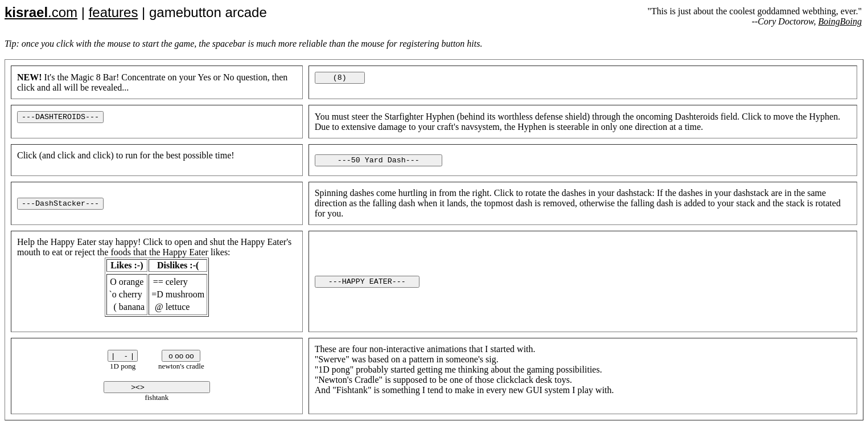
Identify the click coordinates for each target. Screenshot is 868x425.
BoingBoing (840, 21)
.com (41, 12)
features (114, 12)
